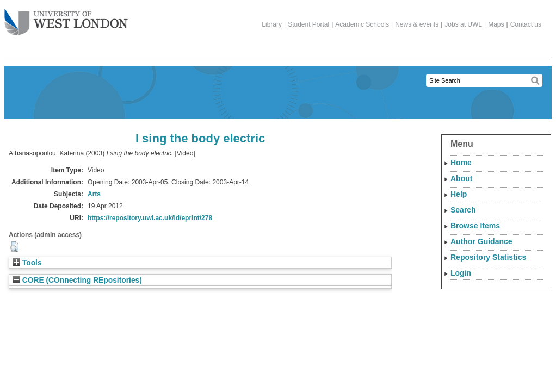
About (461, 178)
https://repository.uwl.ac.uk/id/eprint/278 (150, 218)
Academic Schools (362, 24)
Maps (496, 24)
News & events (417, 24)
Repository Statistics (488, 257)
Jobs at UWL (463, 24)
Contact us (526, 24)
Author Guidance (481, 241)
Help (459, 194)
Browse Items (475, 226)
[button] (14, 247)
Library (272, 24)
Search (463, 210)
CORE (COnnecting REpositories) (77, 280)
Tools (27, 263)
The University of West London (66, 18)
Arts (94, 194)
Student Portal (308, 24)
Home (461, 163)
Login (461, 273)
